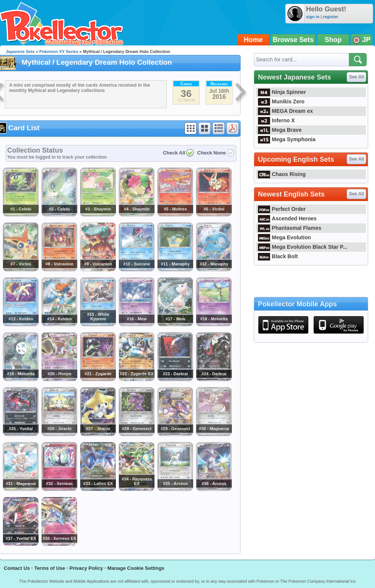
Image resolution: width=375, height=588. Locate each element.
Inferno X (276, 120)
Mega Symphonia (287, 139)
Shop (333, 40)
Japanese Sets (20, 51)
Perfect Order (282, 209)
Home (253, 40)
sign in (313, 17)
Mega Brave (280, 130)
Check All (174, 153)
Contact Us (17, 568)
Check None (212, 153)
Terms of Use (49, 568)
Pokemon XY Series (59, 51)
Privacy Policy (86, 568)
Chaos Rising (282, 174)
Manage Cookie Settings (136, 568)
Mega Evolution (284, 237)
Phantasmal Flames (290, 228)
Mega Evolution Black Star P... (303, 247)
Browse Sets (293, 40)
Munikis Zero (281, 101)
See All (356, 77)
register (330, 17)
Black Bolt (278, 256)
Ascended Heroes (287, 218)
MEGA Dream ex (285, 111)
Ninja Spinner (282, 92)
